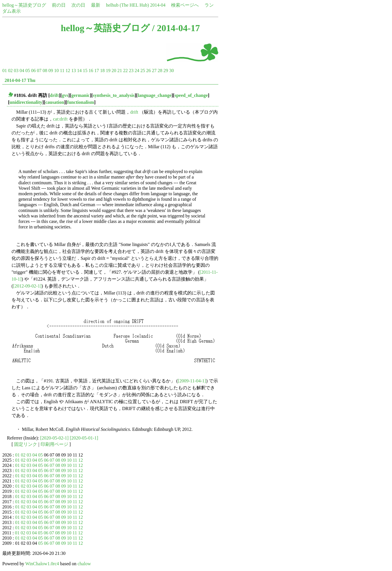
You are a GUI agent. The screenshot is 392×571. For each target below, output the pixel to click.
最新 (96, 5)
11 (62, 71)
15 (85, 71)
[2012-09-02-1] (27, 286)
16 (91, 71)
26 (148, 71)
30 (171, 71)
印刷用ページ (54, 444)
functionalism (81, 102)
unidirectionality (26, 102)
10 (56, 71)
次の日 (78, 5)
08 (45, 71)
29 (166, 71)
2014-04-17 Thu (20, 80)
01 (5, 71)
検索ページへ (185, 5)
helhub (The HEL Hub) (127, 5)
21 (120, 71)
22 (125, 71)
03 (16, 71)
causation (55, 102)
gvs (65, 95)
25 (143, 71)
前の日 (59, 5)
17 (96, 71)
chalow (84, 564)
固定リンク (26, 444)
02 (10, 71)
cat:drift (60, 119)
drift (54, 95)
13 (73, 71)
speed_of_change (191, 95)
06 (33, 71)
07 (39, 71)
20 (114, 71)
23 (131, 71)
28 (160, 71)
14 (79, 71)
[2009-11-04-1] (192, 381)
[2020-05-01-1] (84, 438)
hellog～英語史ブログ (24, 5)
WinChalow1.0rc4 (42, 564)
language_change (155, 95)
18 (102, 71)
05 (28, 71)
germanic (81, 95)
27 (154, 71)
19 (108, 71)
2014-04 (158, 5)
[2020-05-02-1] (55, 438)
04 (22, 71)
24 (137, 71)
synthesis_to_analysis (114, 95)
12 (68, 71)
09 (51, 71)
